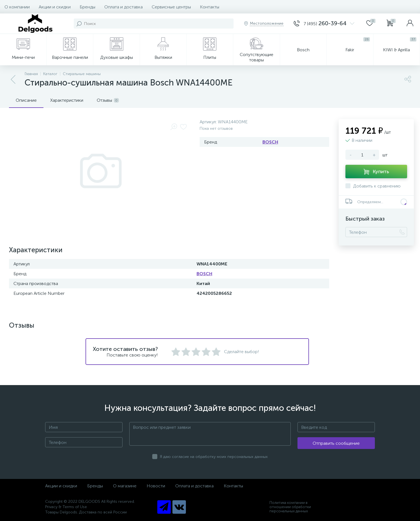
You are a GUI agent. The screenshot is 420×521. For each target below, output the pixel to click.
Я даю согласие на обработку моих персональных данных (214, 457)
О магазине (125, 486)
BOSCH (270, 142)
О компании (17, 7)
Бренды (87, 7)
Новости (156, 486)
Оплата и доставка (124, 7)
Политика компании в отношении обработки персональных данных (290, 507)
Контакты (210, 7)
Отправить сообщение (336, 443)
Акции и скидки (55, 7)
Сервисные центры (171, 7)
